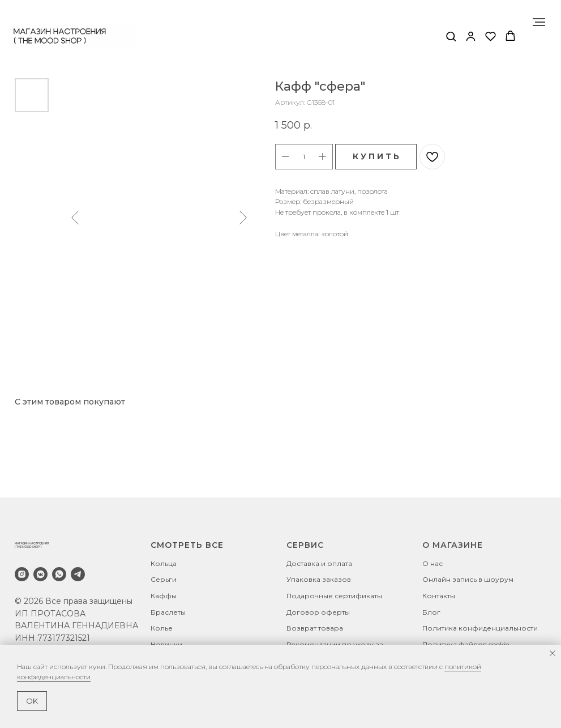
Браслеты (168, 612)
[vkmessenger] (40, 574)
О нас (432, 563)
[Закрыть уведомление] (553, 653)
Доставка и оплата (319, 563)
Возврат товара (315, 628)
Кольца (164, 563)
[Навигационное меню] (539, 22)
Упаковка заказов (319, 579)
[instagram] (22, 574)
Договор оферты (318, 612)
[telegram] (78, 574)
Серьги (164, 579)
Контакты (439, 596)
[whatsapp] (59, 574)
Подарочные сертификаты (334, 596)
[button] (451, 36)
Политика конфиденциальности (480, 628)
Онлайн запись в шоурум (468, 579)
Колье (162, 628)
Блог (431, 612)
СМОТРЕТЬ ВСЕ (187, 545)
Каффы (164, 596)
